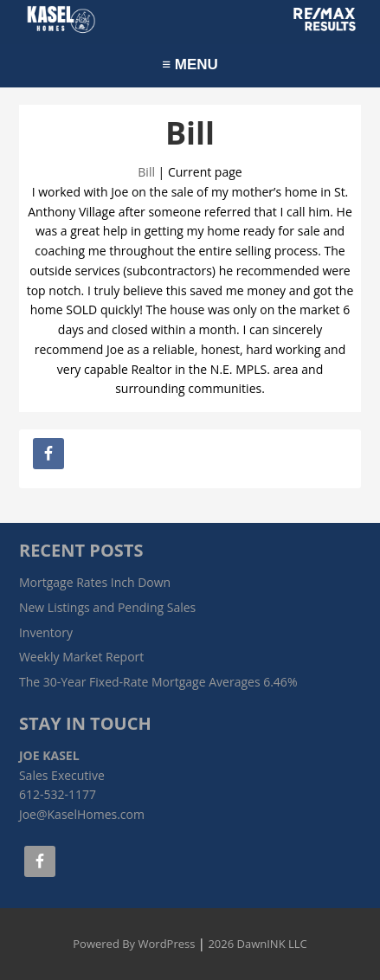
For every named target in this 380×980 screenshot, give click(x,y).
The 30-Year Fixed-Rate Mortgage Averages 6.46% (158, 682)
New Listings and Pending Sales (107, 607)
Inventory (46, 632)
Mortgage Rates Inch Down (95, 582)
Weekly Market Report (81, 657)
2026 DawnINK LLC (257, 944)
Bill (146, 172)
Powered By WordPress (134, 944)
